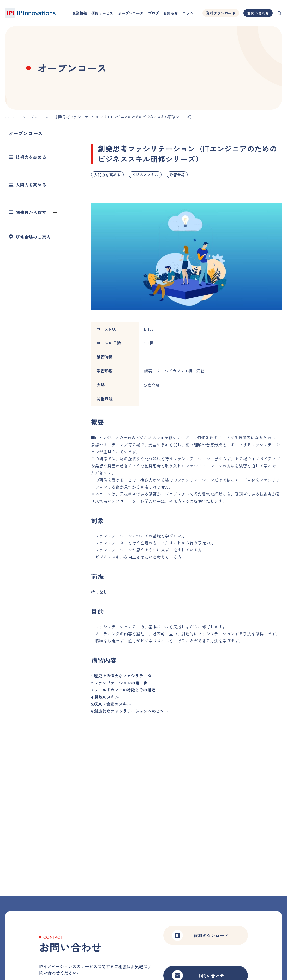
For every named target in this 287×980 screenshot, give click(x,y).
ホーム (11, 117)
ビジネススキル (145, 175)
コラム (188, 13)
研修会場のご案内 (33, 237)
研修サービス (102, 13)
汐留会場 (177, 175)
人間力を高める (107, 175)
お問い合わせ (258, 13)
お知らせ (171, 13)
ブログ (153, 13)
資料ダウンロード (221, 13)
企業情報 (80, 13)
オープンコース (131, 13)
